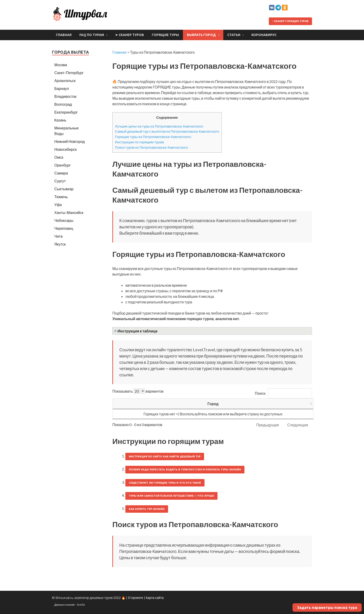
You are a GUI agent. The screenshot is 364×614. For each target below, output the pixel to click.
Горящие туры (165, 35)
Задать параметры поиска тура (327, 607)
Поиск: (283, 393)
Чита (58, 236)
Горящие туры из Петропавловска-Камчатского (153, 137)
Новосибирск (66, 149)
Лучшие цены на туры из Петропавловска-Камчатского (159, 126)
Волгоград (63, 104)
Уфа (58, 205)
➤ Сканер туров (130, 35)
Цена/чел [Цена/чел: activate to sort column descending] (250, 404)
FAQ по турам (92, 35)
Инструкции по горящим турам (139, 142)
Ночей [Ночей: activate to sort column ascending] (217, 404)
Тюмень (61, 197)
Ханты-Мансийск (69, 212)
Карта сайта (155, 598)
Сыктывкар (64, 189)
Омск (59, 157)
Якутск (60, 244)
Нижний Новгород (70, 141)
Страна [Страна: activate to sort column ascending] (157, 404)
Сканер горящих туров (290, 21)
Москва (61, 65)
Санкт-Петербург (69, 73)
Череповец (64, 228)
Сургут (60, 181)
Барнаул (62, 88)
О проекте (135, 598)
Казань (60, 120)
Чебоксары (64, 220)
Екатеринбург (66, 112)
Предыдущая (268, 425)
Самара (61, 173)
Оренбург (62, 165)
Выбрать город (201, 35)
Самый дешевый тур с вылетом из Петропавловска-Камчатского (167, 131)
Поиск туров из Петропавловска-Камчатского (151, 147)
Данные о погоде (65, 605)
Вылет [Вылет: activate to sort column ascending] (188, 404)
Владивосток (65, 96)
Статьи (234, 35)
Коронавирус (264, 35)
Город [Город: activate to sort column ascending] (127, 404)
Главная (64, 35)
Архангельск (65, 80)
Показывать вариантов (138, 391)
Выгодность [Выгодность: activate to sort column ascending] (291, 404)
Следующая (298, 425)
